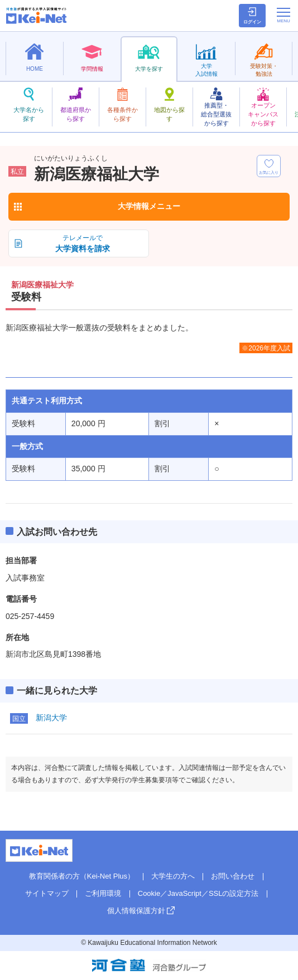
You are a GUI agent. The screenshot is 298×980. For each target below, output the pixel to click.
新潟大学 (51, 718)
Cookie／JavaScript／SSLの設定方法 (198, 893)
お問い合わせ (233, 876)
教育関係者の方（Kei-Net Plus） (82, 876)
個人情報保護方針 (136, 911)
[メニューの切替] (283, 15)
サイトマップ (47, 893)
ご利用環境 (103, 893)
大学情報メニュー (149, 206)
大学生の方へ (173, 876)
